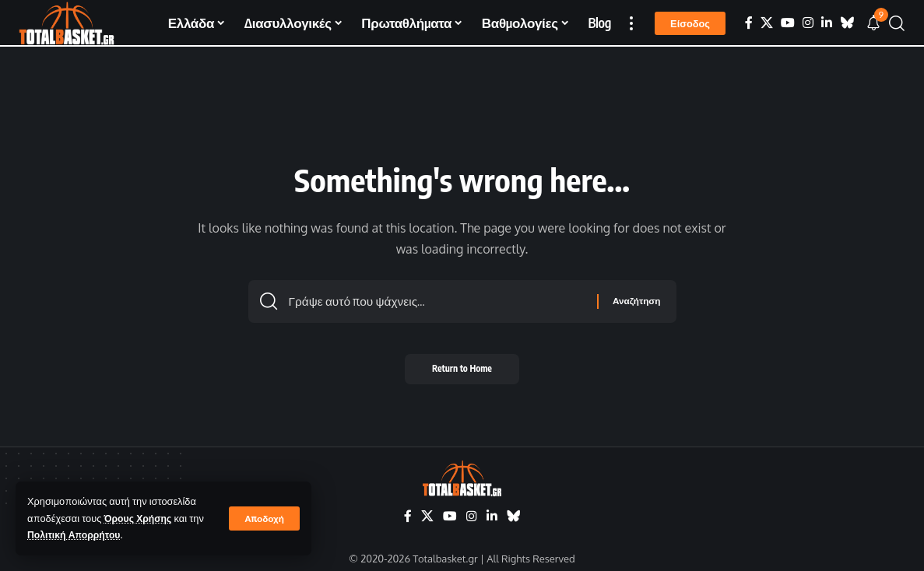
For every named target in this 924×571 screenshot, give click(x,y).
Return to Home (462, 373)
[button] (264, 518)
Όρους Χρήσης (140, 518)
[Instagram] (808, 23)
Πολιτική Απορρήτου (76, 534)
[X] (767, 23)
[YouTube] (788, 23)
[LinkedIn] (827, 23)
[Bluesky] (847, 23)
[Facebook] (749, 23)
